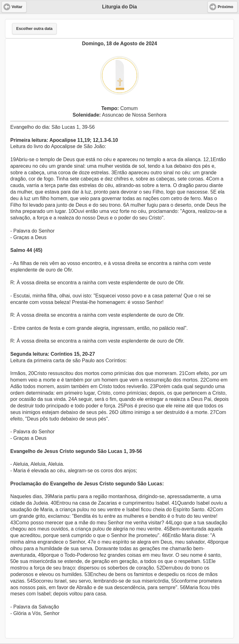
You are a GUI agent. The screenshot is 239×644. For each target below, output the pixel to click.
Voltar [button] (17, 7)
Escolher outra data (34, 29)
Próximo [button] (225, 7)
